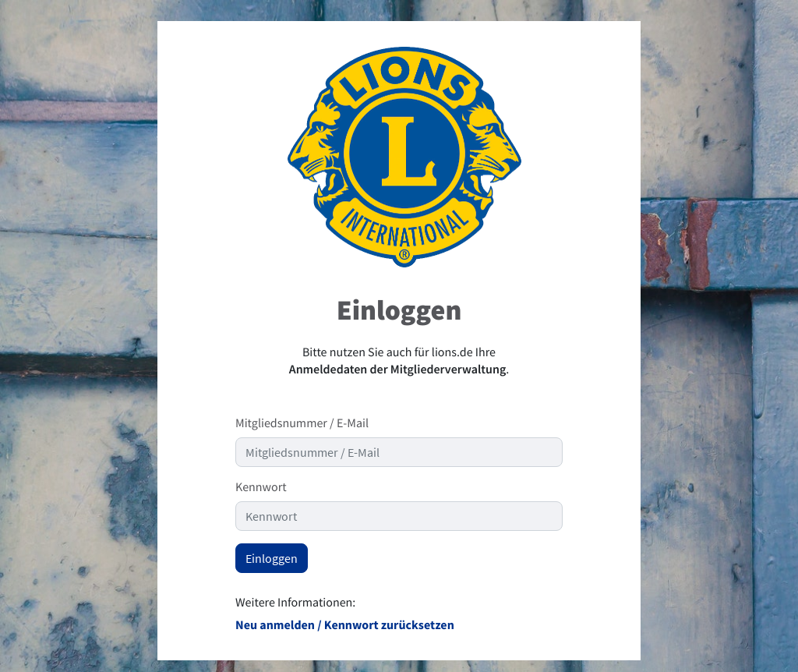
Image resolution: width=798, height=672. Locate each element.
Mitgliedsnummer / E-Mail (302, 423)
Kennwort (261, 487)
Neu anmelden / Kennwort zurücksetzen (345, 625)
